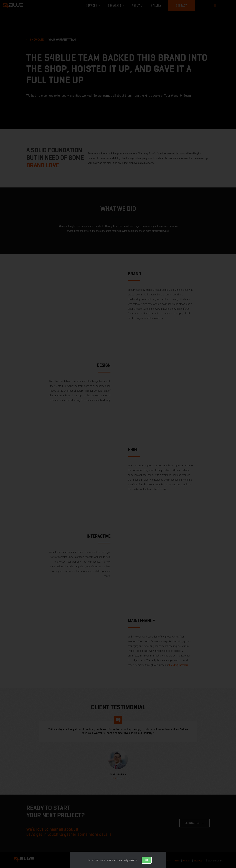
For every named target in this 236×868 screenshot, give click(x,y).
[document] (118, 434)
